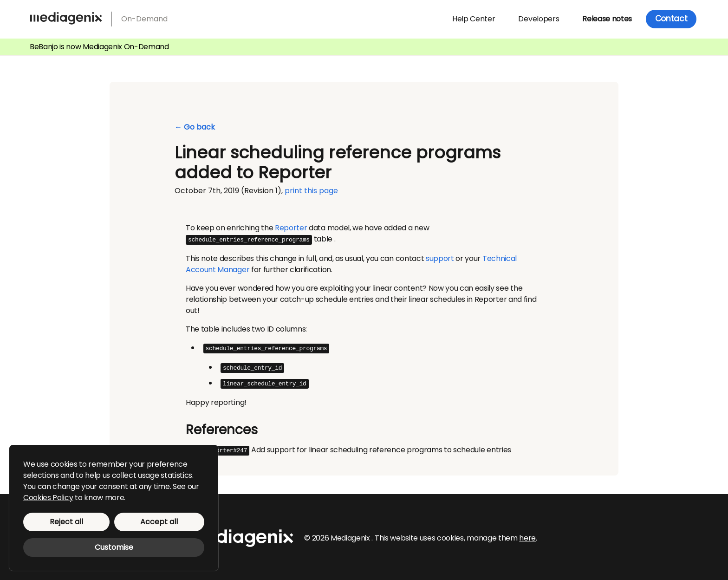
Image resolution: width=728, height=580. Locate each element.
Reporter (291, 228)
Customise (114, 547)
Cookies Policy (48, 498)
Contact (671, 19)
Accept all (159, 522)
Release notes (607, 19)
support (440, 258)
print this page (311, 191)
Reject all (66, 522)
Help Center (474, 19)
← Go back (195, 127)
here (527, 536)
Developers (539, 19)
